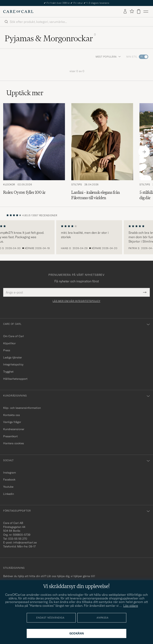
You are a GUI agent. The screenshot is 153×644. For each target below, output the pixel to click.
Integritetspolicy (13, 364)
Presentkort (10, 436)
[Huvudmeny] (146, 12)
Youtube (8, 487)
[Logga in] (125, 12)
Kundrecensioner (14, 429)
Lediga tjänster (13, 357)
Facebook (9, 480)
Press (7, 350)
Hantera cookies (14, 443)
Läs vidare (131, 606)
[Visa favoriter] (132, 11)
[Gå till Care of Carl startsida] (18, 12)
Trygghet (8, 372)
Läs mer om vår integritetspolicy (76, 301)
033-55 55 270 (18, 539)
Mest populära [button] (108, 57)
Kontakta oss (12, 415)
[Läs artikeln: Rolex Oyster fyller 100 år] (34, 152)
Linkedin (9, 494)
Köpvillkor (9, 343)
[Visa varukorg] (139, 11)
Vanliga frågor (12, 422)
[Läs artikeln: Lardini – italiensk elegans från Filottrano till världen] (102, 152)
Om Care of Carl (14, 336)
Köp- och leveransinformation (22, 408)
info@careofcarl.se (25, 542)
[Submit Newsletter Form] (145, 292)
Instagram (10, 473)
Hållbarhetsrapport (15, 379)
